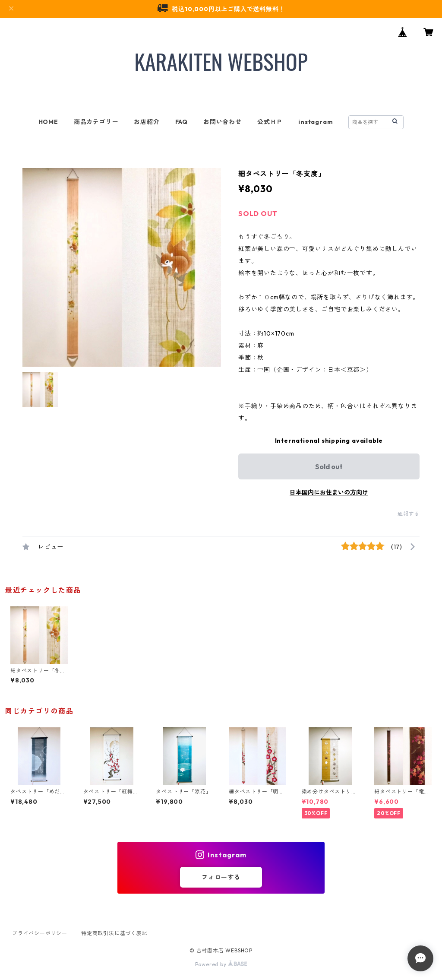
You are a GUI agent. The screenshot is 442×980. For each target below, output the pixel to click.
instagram (316, 122)
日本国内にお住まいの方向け (329, 492)
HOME (48, 122)
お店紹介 (147, 122)
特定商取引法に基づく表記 (114, 933)
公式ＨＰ (270, 122)
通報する (409, 514)
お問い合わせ (223, 122)
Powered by (221, 964)
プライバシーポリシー (40, 933)
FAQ (182, 122)
